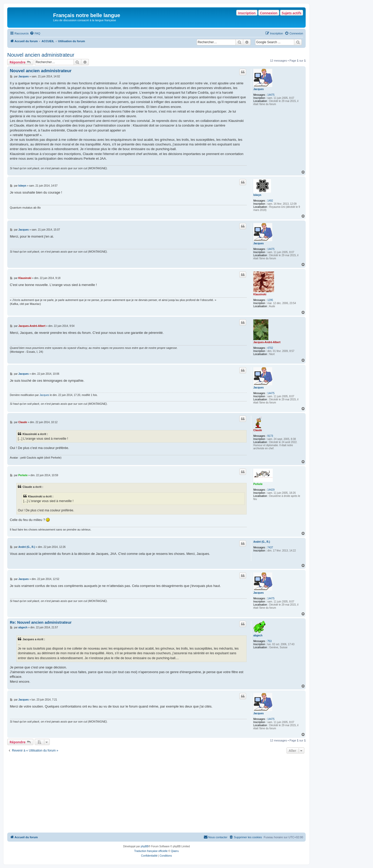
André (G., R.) (262, 542)
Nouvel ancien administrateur (41, 55)
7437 (270, 547)
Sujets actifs (292, 13)
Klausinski (260, 294)
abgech (258, 635)
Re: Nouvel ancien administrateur (41, 622)
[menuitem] (35, 33)
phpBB (145, 846)
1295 (270, 300)
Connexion (269, 13)
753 (270, 641)
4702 (270, 348)
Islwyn (257, 195)
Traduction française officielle (151, 851)
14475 (271, 95)
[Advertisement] (156, 794)
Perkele (258, 484)
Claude (258, 430)
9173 (270, 436)
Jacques (259, 89)
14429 (271, 490)
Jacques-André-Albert (267, 342)
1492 (270, 201)
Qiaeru (175, 851)
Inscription (247, 13)
